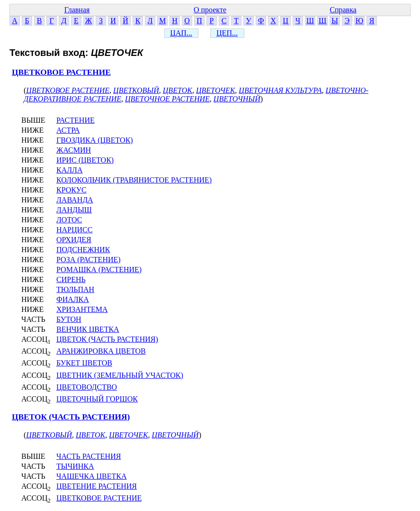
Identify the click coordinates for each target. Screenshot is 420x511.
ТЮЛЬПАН (75, 289)
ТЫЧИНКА (75, 466)
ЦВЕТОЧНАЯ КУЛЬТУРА (280, 90)
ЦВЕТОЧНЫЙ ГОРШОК (97, 399)
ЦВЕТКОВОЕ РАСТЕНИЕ (61, 72)
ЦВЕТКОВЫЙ (136, 90)
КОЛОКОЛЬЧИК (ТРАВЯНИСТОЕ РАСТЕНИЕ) (134, 180)
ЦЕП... (227, 33)
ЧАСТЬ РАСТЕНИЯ (89, 456)
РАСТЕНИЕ (76, 120)
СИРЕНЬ (71, 279)
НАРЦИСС (74, 230)
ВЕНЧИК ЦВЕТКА (88, 329)
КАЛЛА (69, 170)
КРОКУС (71, 190)
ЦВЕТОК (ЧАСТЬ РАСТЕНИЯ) (107, 339)
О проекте (210, 10)
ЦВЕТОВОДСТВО (87, 387)
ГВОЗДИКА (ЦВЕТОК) (95, 140)
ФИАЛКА (73, 299)
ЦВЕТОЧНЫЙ (237, 99)
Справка (343, 10)
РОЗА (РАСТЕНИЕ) (89, 260)
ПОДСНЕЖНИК (83, 250)
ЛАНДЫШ (74, 210)
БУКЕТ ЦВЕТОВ (84, 363)
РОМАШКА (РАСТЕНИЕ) (99, 269)
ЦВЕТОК (178, 90)
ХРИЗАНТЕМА (82, 309)
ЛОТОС (69, 220)
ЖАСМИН (74, 150)
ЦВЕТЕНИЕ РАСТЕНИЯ (97, 486)
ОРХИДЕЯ (74, 240)
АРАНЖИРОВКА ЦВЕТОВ (101, 351)
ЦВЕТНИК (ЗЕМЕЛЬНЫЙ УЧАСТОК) (120, 375)
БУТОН (69, 319)
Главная (77, 10)
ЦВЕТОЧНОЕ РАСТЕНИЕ (167, 99)
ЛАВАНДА (75, 200)
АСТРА (68, 130)
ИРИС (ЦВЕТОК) (85, 160)
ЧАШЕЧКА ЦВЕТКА (92, 476)
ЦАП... (181, 33)
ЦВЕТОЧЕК (215, 90)
